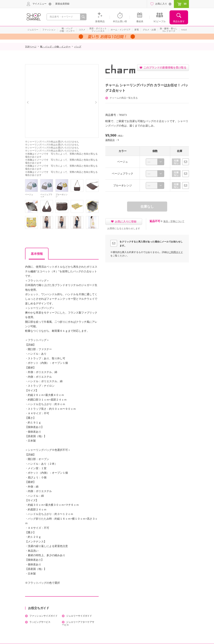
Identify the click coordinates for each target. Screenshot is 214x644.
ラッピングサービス (40, 622)
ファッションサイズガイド (43, 616)
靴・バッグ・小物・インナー (55, 47)
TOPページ (31, 47)
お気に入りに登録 (126, 221)
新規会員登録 (62, 4)
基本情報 (37, 254)
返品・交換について (174, 221)
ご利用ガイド (176, 252)
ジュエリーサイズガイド (79, 616)
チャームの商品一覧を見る (124, 98)
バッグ (78, 47)
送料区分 (110, 140)
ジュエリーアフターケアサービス (78, 623)
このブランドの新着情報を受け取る (165, 68)
